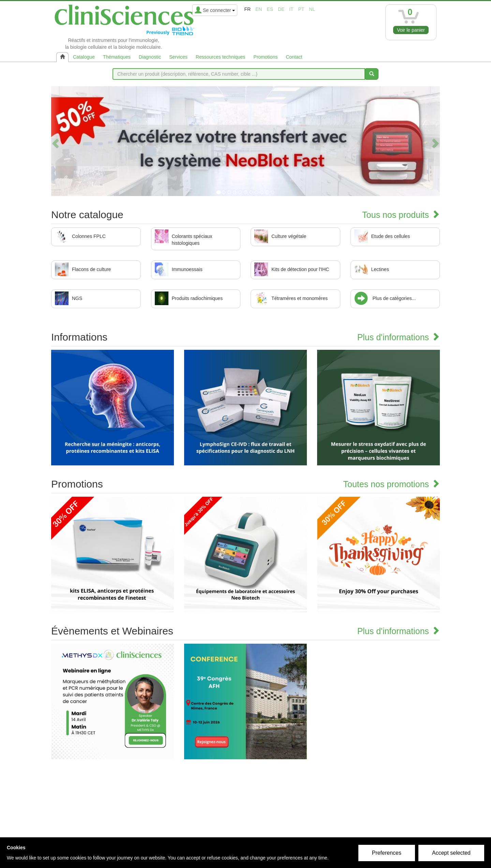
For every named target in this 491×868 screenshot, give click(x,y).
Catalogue (84, 57)
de (281, 9)
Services (178, 57)
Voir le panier (411, 30)
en (259, 9)
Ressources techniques (221, 57)
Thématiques (117, 57)
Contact (294, 57)
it (291, 9)
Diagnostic (150, 57)
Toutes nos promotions (392, 484)
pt (301, 9)
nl (312, 9)
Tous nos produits (401, 215)
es (270, 9)
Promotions (265, 57)
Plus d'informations (399, 337)
